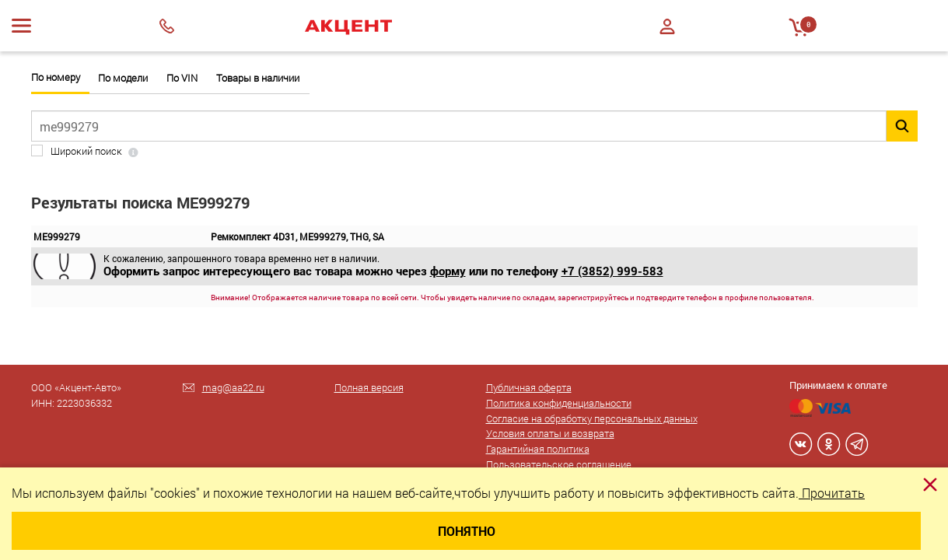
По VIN (182, 78)
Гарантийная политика (538, 449)
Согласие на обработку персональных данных (592, 418)
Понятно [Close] (467, 531)
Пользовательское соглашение (559, 464)
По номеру (56, 77)
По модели (123, 78)
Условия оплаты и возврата (550, 433)
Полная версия (369, 387)
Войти (667, 26)
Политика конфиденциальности (559, 403)
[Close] (930, 485)
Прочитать (832, 493)
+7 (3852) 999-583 (612, 271)
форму (448, 271)
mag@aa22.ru (233, 387)
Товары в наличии (258, 78)
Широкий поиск (86, 151)
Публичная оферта (529, 387)
